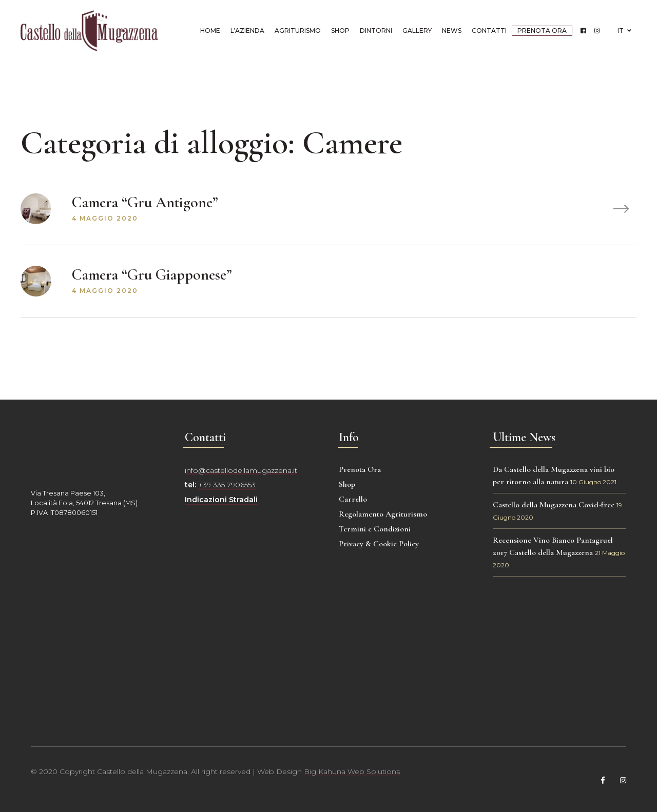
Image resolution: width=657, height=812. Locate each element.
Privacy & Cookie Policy (379, 544)
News (452, 31)
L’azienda (247, 31)
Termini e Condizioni (375, 529)
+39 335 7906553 (227, 485)
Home (210, 31)
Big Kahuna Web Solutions (352, 771)
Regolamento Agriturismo (383, 514)
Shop (340, 31)
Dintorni (376, 31)
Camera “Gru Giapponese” (152, 275)
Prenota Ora (542, 31)
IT (624, 31)
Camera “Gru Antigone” (145, 202)
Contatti (489, 31)
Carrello (353, 499)
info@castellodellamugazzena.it (241, 470)
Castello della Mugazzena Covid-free (554, 505)
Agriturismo (298, 31)
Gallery (417, 31)
